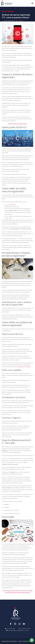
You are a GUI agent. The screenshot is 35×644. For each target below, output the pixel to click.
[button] (32, 3)
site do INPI (13, 205)
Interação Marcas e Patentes (23, 367)
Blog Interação (8, 11)
